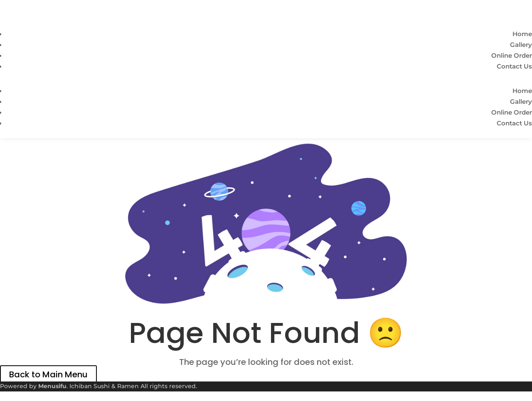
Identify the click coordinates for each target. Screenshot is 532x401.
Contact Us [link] (514, 66)
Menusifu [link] (52, 386)
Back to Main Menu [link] (48, 374)
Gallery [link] (521, 45)
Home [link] (522, 34)
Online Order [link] (512, 55)
